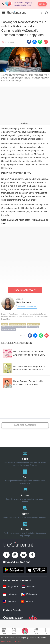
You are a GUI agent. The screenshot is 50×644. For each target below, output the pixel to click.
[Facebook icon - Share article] (29, 42)
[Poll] (25, 476)
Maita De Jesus (24, 302)
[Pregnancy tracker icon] (25, 631)
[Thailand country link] (28, 587)
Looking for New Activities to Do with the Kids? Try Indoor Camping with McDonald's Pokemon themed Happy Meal (24, 317)
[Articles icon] (14, 631)
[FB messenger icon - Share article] (35, 42)
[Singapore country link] (10, 587)
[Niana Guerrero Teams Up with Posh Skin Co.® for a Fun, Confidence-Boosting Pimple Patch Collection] (25, 383)
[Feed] (25, 458)
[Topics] (25, 512)
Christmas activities (9, 329)
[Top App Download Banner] (25, 4)
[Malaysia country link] (10, 602)
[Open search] (41, 13)
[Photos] (25, 495)
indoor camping (33, 327)
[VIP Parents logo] (33, 619)
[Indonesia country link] (10, 594)
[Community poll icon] (46, 631)
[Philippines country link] (29, 594)
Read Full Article (25, 290)
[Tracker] (25, 528)
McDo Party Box (33, 324)
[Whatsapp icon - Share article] (40, 42)
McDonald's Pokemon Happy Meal (14, 327)
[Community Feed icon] (36, 631)
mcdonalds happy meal (18, 324)
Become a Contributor (27, 307)
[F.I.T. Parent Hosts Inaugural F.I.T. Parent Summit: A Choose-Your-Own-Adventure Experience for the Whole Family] (25, 368)
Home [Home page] (3, 314)
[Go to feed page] (17, 13)
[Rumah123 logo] (13, 619)
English (5, 324)
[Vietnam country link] (27, 602)
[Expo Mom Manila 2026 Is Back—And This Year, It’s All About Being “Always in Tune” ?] (25, 353)
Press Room (13, 314)
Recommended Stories (17, 343)
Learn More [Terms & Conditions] (6, 641)
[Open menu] (4, 13)
